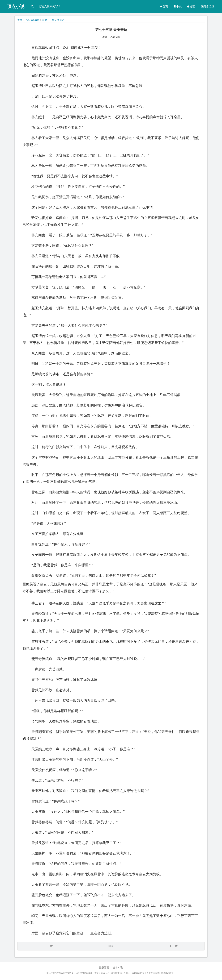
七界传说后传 (32, 20)
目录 (111, 946)
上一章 (49, 946)
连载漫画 (104, 968)
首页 (164, 7)
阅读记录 (207, 7)
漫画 (191, 7)
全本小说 (118, 968)
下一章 (173, 946)
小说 (177, 7)
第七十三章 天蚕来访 (53, 20)
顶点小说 (16, 7)
